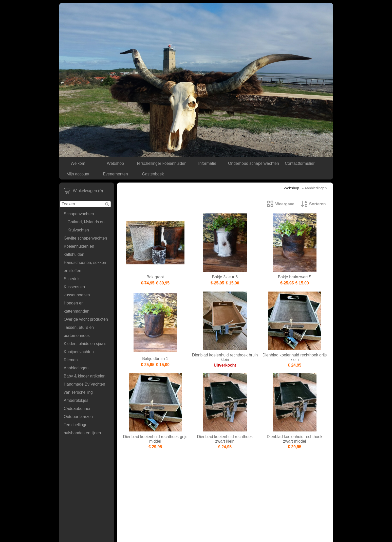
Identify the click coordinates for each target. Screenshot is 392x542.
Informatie (207, 163)
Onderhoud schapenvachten (254, 163)
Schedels (72, 279)
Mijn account (78, 174)
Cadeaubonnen (78, 409)
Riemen (71, 360)
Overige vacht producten (86, 319)
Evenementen (115, 174)
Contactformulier (300, 163)
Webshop (115, 163)
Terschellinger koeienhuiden (161, 163)
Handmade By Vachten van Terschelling (85, 388)
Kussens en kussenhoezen (77, 291)
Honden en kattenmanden (77, 307)
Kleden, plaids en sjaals (85, 344)
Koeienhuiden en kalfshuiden (79, 250)
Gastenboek (153, 174)
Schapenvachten (79, 214)
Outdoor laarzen (78, 417)
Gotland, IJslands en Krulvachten (86, 226)
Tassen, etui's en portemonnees (79, 331)
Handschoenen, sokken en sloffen (85, 267)
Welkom (78, 163)
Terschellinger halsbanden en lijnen (82, 429)
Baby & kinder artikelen (85, 376)
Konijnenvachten (79, 352)
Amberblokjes (76, 400)
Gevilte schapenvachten (86, 238)
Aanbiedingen (76, 368)
